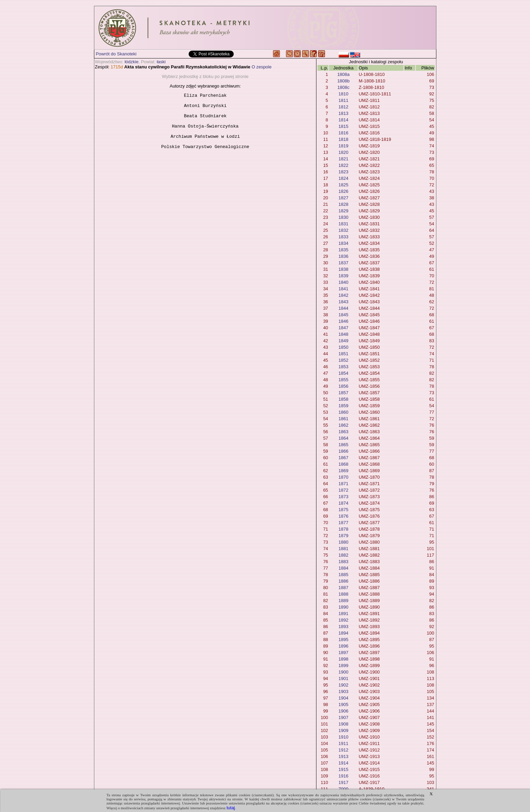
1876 (344, 516)
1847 (344, 328)
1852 (344, 360)
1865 (344, 445)
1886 (344, 581)
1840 (344, 282)
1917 (344, 782)
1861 (344, 419)
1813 (344, 113)
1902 (344, 685)
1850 (344, 347)
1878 (344, 529)
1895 (344, 640)
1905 (344, 704)
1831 (344, 224)
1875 (344, 510)
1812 (344, 107)
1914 (344, 763)
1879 (344, 536)
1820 (344, 152)
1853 (344, 367)
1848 (344, 334)
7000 (344, 789)
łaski (161, 62)
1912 (344, 750)
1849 (344, 341)
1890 (344, 607)
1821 (344, 159)
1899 (344, 665)
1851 (344, 354)
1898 (344, 659)
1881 (344, 549)
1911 (344, 743)
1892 (344, 620)
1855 (344, 380)
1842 (344, 295)
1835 (344, 250)
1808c (343, 87)
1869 (344, 471)
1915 (344, 769)
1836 (344, 256)
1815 (344, 126)
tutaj (231, 808)
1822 (344, 165)
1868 (344, 464)
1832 (344, 230)
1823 (344, 172)
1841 (344, 289)
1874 (344, 503)
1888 (344, 594)
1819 (344, 146)
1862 (344, 425)
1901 (344, 678)
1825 (344, 185)
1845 (344, 315)
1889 (344, 601)
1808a (343, 74)
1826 (344, 191)
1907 (344, 717)
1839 (344, 276)
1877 (344, 523)
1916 (344, 776)
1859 (344, 406)
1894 (344, 633)
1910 (344, 737)
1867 (344, 458)
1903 (344, 691)
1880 (344, 542)
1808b (343, 81)
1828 (344, 204)
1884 (344, 568)
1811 (344, 100)
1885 (344, 575)
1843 (344, 302)
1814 (344, 120)
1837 (344, 263)
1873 (344, 497)
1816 (344, 133)
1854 (344, 373)
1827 (344, 198)
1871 (344, 484)
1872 (344, 490)
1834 (344, 243)
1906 (344, 711)
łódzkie (132, 62)
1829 (344, 211)
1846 (344, 321)
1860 (344, 412)
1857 (344, 393)
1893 (344, 627)
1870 (344, 477)
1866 (344, 451)
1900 (344, 672)
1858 (344, 399)
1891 (344, 614)
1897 (344, 653)
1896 (344, 646)
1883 (344, 562)
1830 (344, 217)
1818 (344, 139)
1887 (344, 588)
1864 (344, 438)
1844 (344, 308)
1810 (344, 94)
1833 (344, 237)
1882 (344, 555)
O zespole (262, 67)
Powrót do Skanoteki (116, 54)
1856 (344, 386)
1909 (344, 730)
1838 (344, 269)
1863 (344, 432)
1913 (344, 756)
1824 (344, 178)
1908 (344, 724)
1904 (344, 698)
